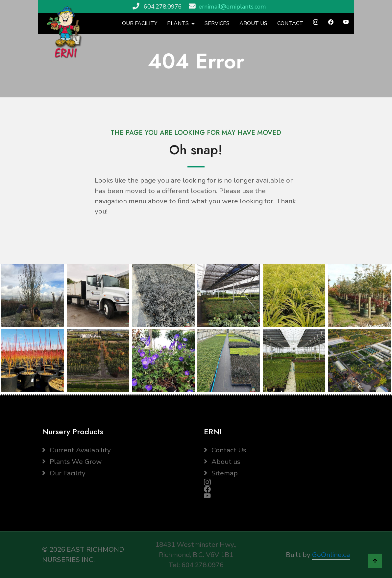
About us (222, 462)
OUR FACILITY (140, 23)
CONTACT (290, 23)
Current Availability (76, 450)
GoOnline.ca (331, 555)
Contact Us (225, 450)
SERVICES (217, 23)
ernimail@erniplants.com (232, 7)
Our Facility (64, 473)
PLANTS (178, 23)
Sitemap (221, 473)
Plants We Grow (72, 462)
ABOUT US (253, 23)
